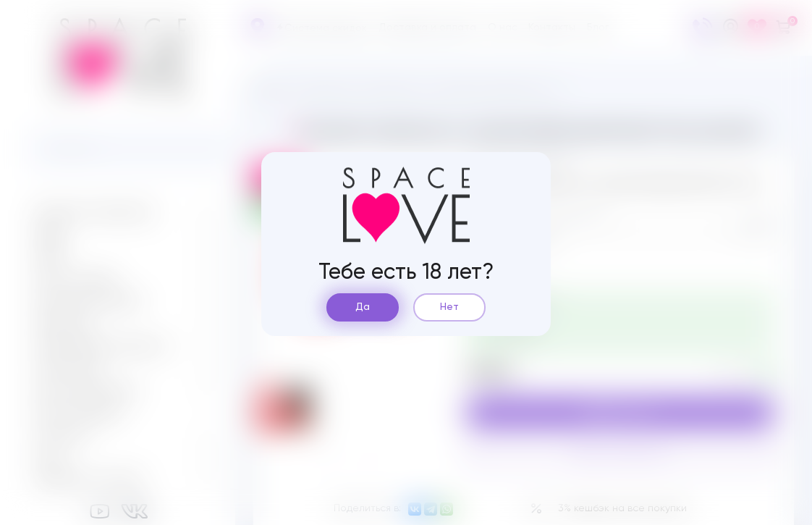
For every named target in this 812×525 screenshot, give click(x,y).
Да (363, 307)
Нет (449, 307)
